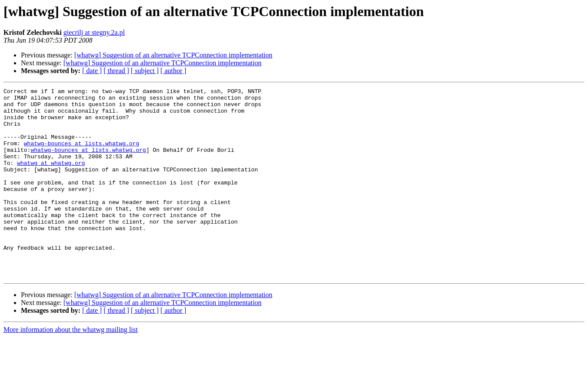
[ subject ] (145, 71)
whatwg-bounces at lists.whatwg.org (82, 155)
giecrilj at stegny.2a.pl (94, 32)
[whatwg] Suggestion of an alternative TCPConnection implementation (174, 55)
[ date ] (92, 71)
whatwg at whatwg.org (51, 178)
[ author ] (174, 71)
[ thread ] (116, 71)
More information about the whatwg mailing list (70, 367)
